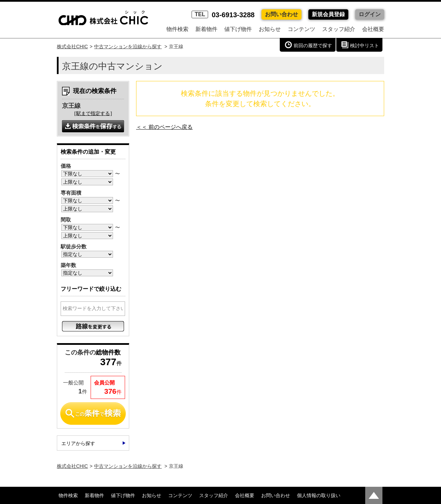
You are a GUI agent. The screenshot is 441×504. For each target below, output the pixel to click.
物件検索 (177, 29)
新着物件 (206, 29)
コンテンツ (301, 29)
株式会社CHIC (72, 47)
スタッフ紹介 (339, 29)
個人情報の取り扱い (319, 495)
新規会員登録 (328, 14)
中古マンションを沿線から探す (128, 47)
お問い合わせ (281, 14)
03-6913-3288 (223, 15)
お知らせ (270, 29)
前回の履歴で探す (313, 45)
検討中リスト (365, 45)
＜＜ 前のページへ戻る (164, 127)
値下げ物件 (238, 29)
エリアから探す (78, 443)
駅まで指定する (93, 113)
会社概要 (373, 29)
